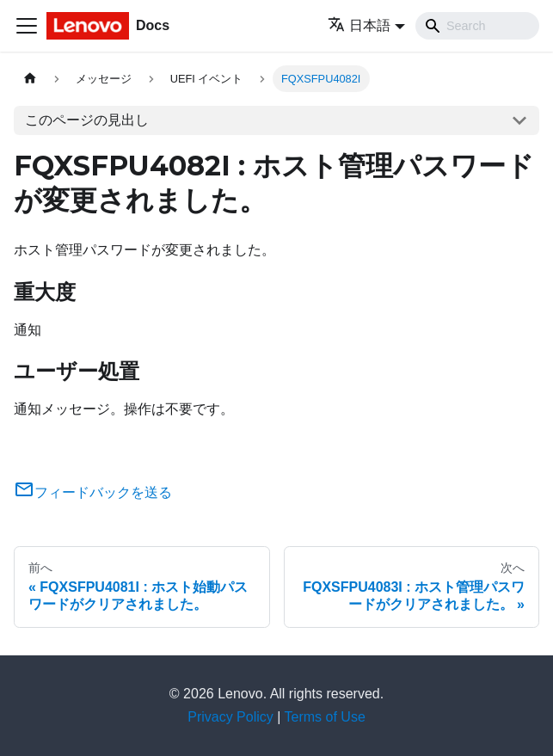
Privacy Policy (230, 717)
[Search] (477, 26)
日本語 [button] (359, 25)
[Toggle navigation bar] (27, 26)
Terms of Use (325, 717)
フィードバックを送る (93, 492)
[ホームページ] (30, 79)
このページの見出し (87, 120)
